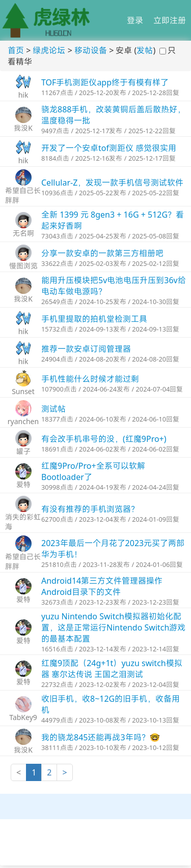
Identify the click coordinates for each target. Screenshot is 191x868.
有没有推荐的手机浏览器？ (90, 509)
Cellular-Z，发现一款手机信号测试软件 (112, 183)
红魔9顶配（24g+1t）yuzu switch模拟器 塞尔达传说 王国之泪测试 (112, 669)
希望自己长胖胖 (23, 195)
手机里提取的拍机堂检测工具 (94, 319)
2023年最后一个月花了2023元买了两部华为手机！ (113, 549)
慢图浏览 (23, 266)
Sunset (23, 391)
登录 (135, 20)
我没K (23, 128)
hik (23, 95)
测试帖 (53, 409)
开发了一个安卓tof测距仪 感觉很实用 (109, 148)
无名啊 (23, 233)
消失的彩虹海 (23, 522)
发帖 (145, 50)
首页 (16, 50)
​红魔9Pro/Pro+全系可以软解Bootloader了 (93, 471)
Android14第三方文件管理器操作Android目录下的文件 (102, 586)
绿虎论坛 (49, 50)
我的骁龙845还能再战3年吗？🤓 (101, 737)
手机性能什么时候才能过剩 (90, 379)
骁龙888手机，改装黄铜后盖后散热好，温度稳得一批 (113, 115)
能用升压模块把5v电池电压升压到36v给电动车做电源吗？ (114, 286)
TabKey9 (23, 717)
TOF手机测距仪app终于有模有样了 (105, 82)
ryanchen (23, 421)
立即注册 (170, 20)
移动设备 (91, 50)
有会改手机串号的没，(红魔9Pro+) (104, 439)
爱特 (23, 484)
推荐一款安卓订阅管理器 (86, 349)
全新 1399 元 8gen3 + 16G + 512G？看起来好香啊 (113, 220)
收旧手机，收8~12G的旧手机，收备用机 (111, 704)
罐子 (23, 451)
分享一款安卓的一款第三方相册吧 (102, 253)
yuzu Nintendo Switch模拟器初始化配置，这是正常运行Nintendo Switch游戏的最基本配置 (113, 627)
